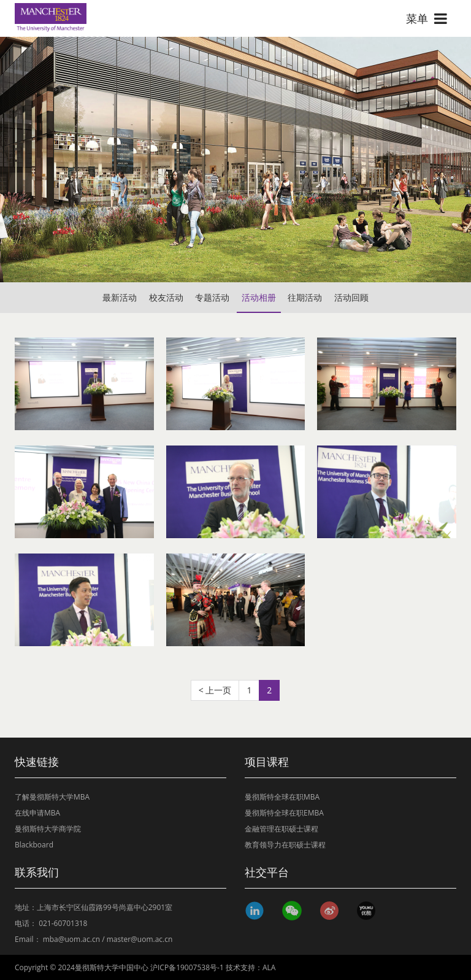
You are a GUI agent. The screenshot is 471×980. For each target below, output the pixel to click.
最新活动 (120, 297)
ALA (269, 967)
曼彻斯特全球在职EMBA (284, 813)
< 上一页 (215, 690)
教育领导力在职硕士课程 (285, 845)
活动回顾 (351, 297)
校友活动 (166, 297)
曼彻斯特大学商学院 (48, 829)
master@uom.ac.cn (140, 939)
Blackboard (34, 845)
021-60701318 (63, 923)
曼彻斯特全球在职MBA (282, 797)
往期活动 (305, 297)
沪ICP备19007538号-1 (187, 967)
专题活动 (212, 297)
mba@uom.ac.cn (71, 939)
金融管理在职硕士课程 (281, 829)
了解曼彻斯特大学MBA (52, 797)
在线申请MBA (37, 813)
